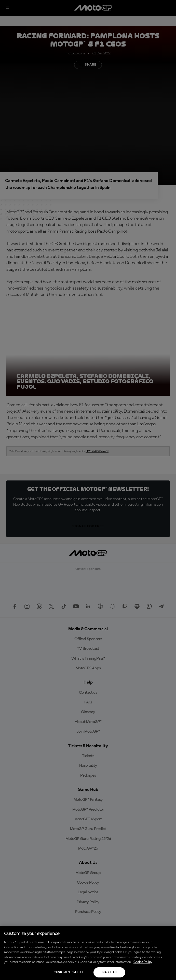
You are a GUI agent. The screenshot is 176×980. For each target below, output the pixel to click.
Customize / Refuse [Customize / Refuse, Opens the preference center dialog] (69, 972)
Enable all (109, 972)
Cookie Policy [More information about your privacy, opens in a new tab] (143, 962)
